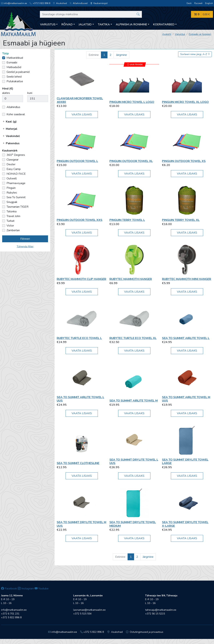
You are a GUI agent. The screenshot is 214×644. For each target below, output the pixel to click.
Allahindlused (79, 3)
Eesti (189, 3)
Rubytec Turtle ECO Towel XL (133, 338)
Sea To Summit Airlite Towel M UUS (186, 399)
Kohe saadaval (16, 114)
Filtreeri (25, 239)
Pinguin (11, 188)
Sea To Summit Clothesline (78, 463)
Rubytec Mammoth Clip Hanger (81, 279)
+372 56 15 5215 (155, 614)
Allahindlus (13, 107)
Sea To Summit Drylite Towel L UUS (134, 461)
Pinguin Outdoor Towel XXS (80, 220)
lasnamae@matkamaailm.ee (89, 610)
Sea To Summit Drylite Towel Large (185, 461)
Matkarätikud (15, 58)
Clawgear (13, 160)
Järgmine (121, 55)
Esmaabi (12, 63)
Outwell (12, 178)
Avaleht (167, 34)
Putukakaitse (15, 81)
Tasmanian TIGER (17, 207)
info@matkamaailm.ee (14, 3)
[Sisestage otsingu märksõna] (91, 14)
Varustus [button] (48, 24)
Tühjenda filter (25, 247)
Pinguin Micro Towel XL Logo (185, 102)
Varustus (180, 34)
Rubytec (12, 193)
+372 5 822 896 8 (40, 3)
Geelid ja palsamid (18, 72)
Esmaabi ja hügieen (200, 34)
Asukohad (60, 3)
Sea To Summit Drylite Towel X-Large (185, 524)
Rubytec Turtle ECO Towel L (79, 338)
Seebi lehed (14, 77)
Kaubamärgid (99, 3)
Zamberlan (13, 230)
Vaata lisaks (82, 115)
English (209, 3)
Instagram (26, 589)
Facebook (9, 589)
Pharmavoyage (16, 183)
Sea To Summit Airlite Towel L (186, 338)
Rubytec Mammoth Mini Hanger (187, 279)
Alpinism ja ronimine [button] (131, 24)
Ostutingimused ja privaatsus (145, 632)
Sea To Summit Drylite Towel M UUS (81, 524)
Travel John (13, 216)
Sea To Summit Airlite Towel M (134, 401)
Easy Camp (14, 169)
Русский (198, 3)
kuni (30, 93)
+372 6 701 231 (10, 614)
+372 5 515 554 (82, 614)
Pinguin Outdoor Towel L (77, 161)
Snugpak (12, 202)
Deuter (11, 164)
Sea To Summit (16, 197)
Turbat (11, 221)
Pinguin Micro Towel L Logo (132, 102)
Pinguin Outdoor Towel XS (184, 161)
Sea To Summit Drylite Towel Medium (133, 524)
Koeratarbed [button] (164, 24)
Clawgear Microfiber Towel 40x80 (80, 100)
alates (6, 93)
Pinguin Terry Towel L (127, 220)
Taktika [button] (104, 24)
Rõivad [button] (67, 24)
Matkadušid (14, 67)
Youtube (42, 589)
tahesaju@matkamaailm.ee (161, 610)
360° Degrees (16, 155)
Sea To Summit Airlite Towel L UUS (80, 399)
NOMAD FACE (16, 174)
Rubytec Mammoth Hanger (131, 279)
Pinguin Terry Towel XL (181, 220)
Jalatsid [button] (85, 24)
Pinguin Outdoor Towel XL (131, 161)
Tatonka (12, 211)
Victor (10, 226)
